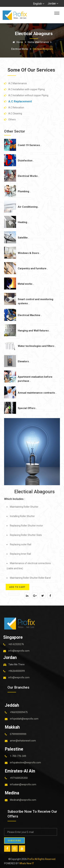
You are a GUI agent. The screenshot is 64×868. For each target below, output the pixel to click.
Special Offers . (27, 408)
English (39, 4)
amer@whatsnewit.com (23, 740)
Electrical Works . (28, 176)
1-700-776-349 (18, 756)
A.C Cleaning (15, 114)
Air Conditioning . (28, 207)
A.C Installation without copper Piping (28, 95)
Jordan (53, 4)
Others (12, 119)
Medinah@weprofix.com (23, 800)
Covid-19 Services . (30, 145)
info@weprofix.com (19, 651)
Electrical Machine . (30, 315)
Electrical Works (20, 49)
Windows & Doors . (29, 253)
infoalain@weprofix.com (23, 784)
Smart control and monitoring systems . (35, 301)
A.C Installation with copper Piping (27, 89)
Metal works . (26, 284)
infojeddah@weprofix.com (24, 719)
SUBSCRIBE (15, 840)
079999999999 (18, 734)
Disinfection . (26, 161)
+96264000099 (17, 671)
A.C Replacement (20, 101)
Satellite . (23, 238)
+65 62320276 (16, 644)
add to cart (17, 587)
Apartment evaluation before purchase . (35, 379)
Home (17, 42)
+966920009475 (19, 712)
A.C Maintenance (18, 83)
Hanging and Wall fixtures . (34, 331)
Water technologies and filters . (37, 346)
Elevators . (24, 361)
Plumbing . (24, 191)
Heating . (23, 222)
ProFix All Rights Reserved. (42, 859)
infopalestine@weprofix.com (25, 762)
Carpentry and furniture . (33, 268)
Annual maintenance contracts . (37, 393)
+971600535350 (19, 778)
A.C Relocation (16, 108)
